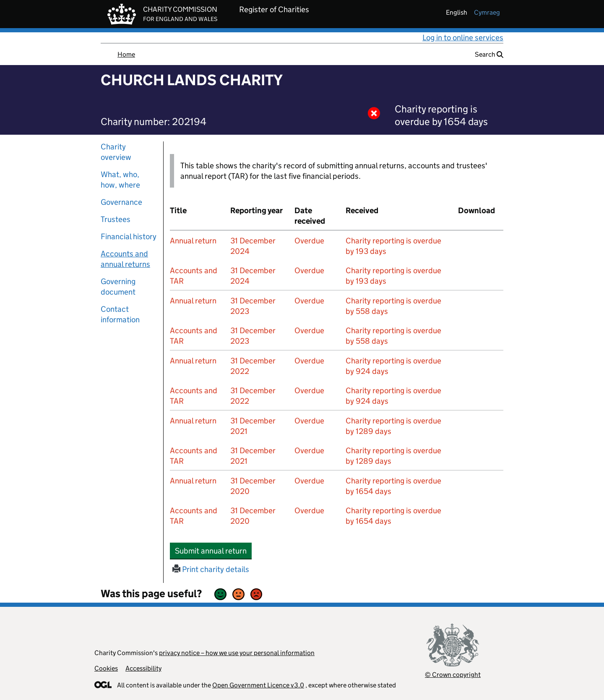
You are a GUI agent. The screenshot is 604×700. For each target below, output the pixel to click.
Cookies (106, 668)
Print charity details (211, 569)
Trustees (116, 219)
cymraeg (487, 12)
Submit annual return (213, 551)
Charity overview (116, 152)
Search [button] (489, 54)
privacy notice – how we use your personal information (237, 653)
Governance (121, 202)
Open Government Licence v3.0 (258, 685)
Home (126, 54)
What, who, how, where (120, 180)
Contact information (120, 314)
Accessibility (143, 668)
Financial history (129, 236)
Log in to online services (463, 38)
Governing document (118, 287)
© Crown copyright (453, 675)
